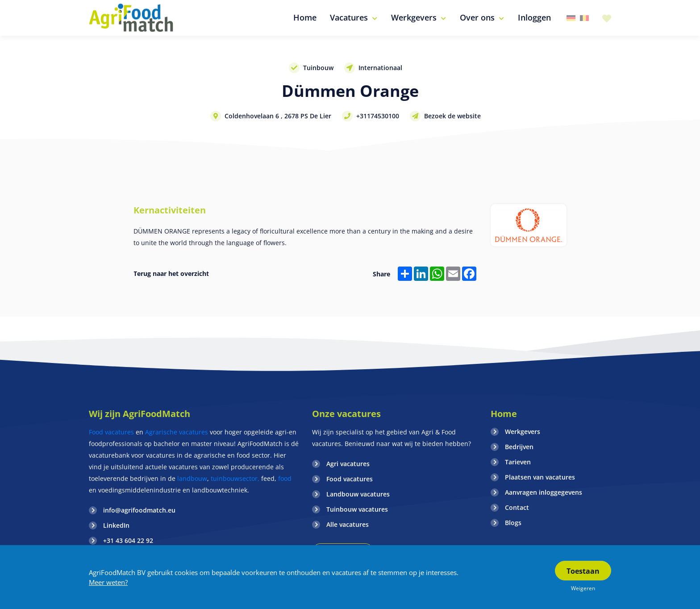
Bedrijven (519, 447)
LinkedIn (116, 525)
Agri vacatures (348, 464)
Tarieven (518, 462)
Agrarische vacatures (177, 432)
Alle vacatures (348, 524)
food (285, 478)
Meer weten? (108, 582)
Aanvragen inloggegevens (544, 492)
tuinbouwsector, (235, 478)
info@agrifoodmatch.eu (139, 510)
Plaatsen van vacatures (540, 477)
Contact (517, 507)
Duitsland (571, 18)
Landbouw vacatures (358, 494)
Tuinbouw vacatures (357, 509)
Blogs (513, 523)
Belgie (584, 18)
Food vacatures (111, 432)
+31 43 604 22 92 (128, 540)
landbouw (192, 478)
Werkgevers (523, 432)
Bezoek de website (452, 116)
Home (504, 414)
